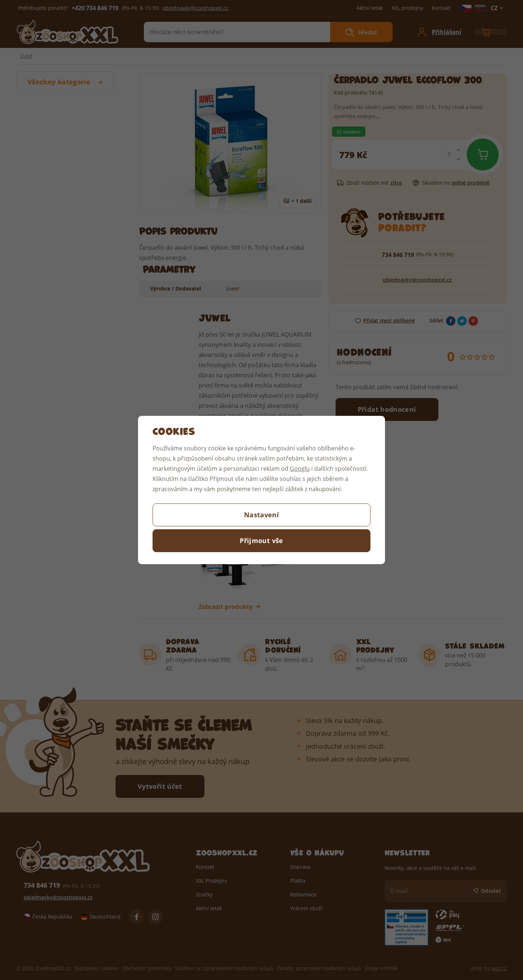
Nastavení (261, 515)
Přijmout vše (261, 541)
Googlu (300, 468)
